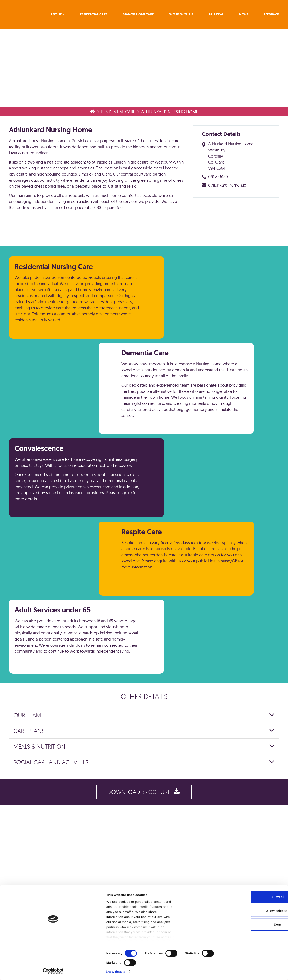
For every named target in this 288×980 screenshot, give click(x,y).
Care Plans (31, 798)
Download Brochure (144, 861)
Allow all (253, 925)
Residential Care (97, 15)
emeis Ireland (27, 15)
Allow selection (253, 938)
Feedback (270, 15)
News (243, 15)
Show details (222, 972)
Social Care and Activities (53, 829)
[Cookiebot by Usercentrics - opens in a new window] (27, 972)
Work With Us (182, 15)
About (60, 15)
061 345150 (219, 196)
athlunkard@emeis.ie (229, 204)
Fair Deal (216, 15)
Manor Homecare (141, 15)
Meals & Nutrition (41, 813)
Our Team (29, 782)
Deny (253, 952)
